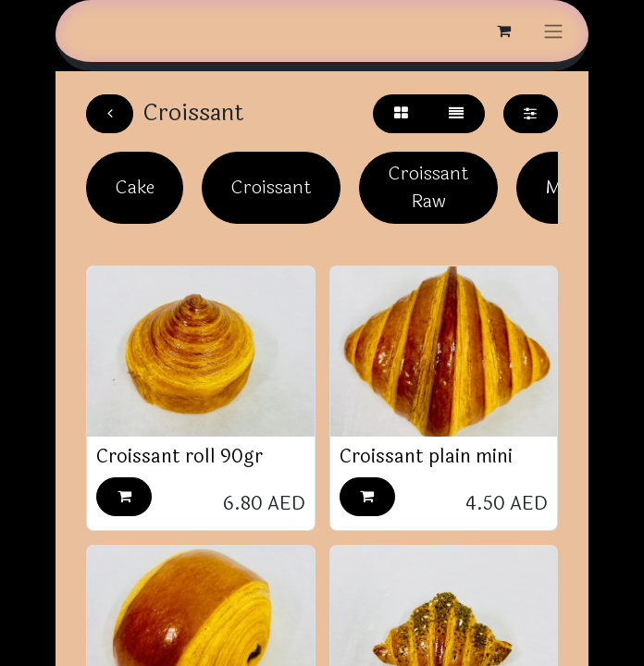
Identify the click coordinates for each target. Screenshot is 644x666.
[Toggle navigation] (553, 31)
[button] (124, 497)
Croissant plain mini (426, 456)
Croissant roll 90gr (180, 456)
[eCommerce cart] (503, 31)
